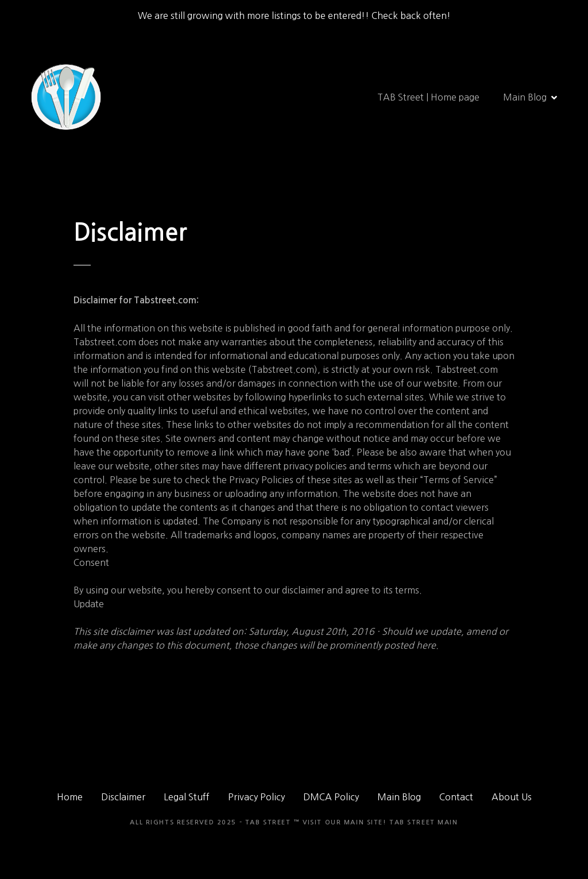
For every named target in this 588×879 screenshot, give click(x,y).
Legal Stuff (187, 797)
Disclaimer (123, 797)
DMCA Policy (331, 797)
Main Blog (525, 97)
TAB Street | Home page (428, 97)
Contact (456, 797)
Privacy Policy (256, 797)
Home (70, 797)
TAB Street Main (424, 822)
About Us (512, 797)
